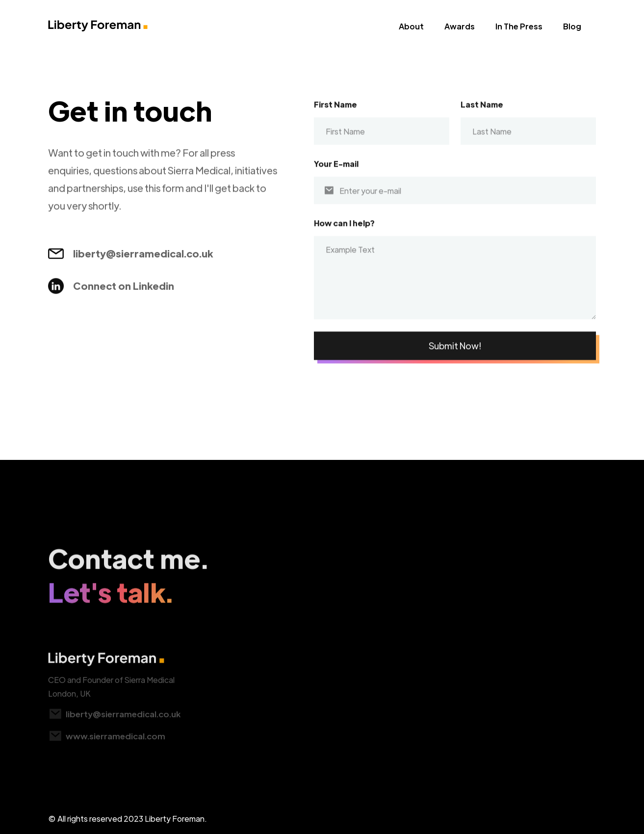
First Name (335, 111)
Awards (460, 26)
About (411, 26)
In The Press (519, 26)
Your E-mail (336, 170)
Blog (572, 26)
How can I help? (344, 230)
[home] (98, 29)
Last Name (482, 111)
